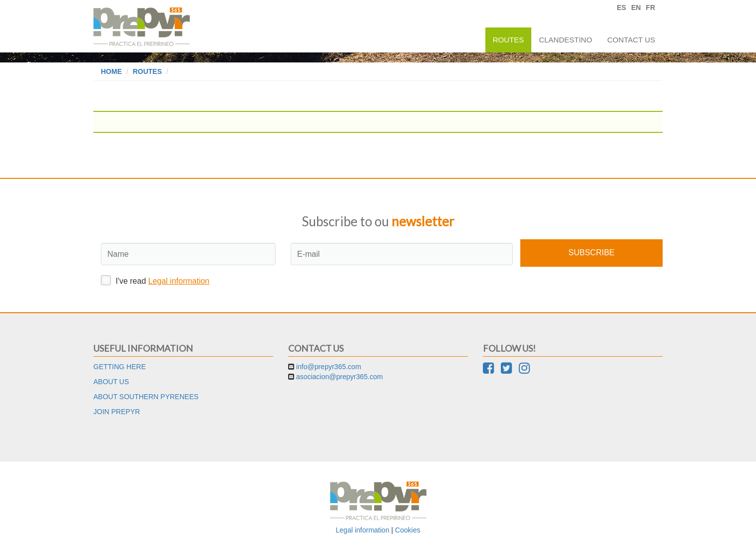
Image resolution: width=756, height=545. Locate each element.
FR (650, 7)
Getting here (120, 367)
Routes (509, 40)
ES (621, 7)
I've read (155, 280)
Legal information (179, 281)
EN (636, 7)
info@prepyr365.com (329, 367)
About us (111, 382)
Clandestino (566, 40)
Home (111, 71)
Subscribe (591, 253)
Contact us (631, 40)
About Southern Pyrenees (146, 397)
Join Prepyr (117, 412)
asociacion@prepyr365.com (340, 377)
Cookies (408, 530)
